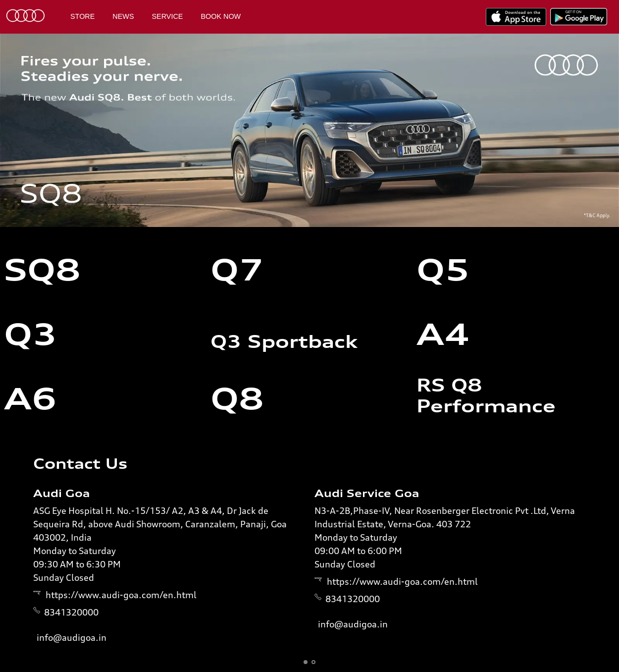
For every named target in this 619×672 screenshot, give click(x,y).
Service (168, 16)
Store (82, 16)
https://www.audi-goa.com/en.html (121, 595)
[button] (306, 662)
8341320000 (71, 612)
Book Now (221, 16)
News (123, 16)
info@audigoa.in (72, 637)
